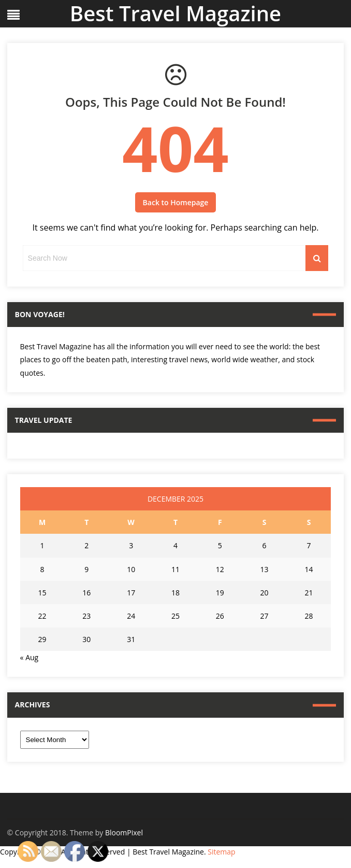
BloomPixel (124, 833)
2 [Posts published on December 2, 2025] (86, 545)
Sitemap (221, 852)
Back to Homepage (176, 202)
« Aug (30, 657)
